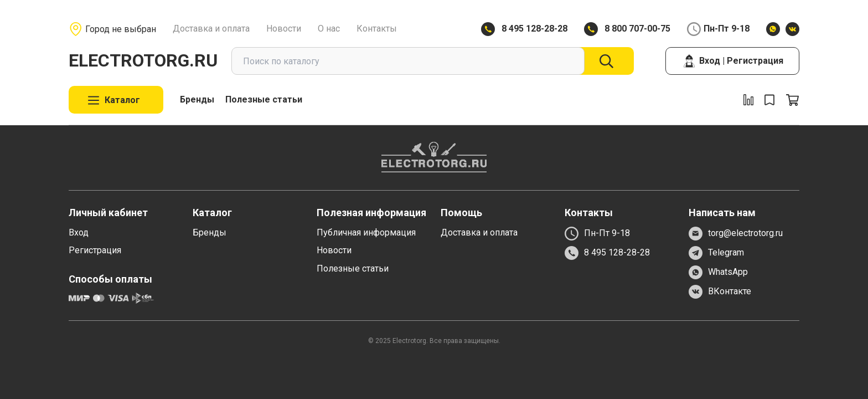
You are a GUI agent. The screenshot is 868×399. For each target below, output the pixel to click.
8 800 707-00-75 (637, 29)
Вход (79, 232)
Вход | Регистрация (733, 61)
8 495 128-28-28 (534, 29)
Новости (284, 29)
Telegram (716, 253)
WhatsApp (718, 272)
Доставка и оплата (211, 29)
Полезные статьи (264, 99)
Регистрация (95, 250)
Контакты (377, 29)
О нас (329, 29)
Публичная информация (366, 232)
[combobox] (408, 61)
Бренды (197, 99)
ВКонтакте (720, 292)
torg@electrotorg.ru (736, 234)
